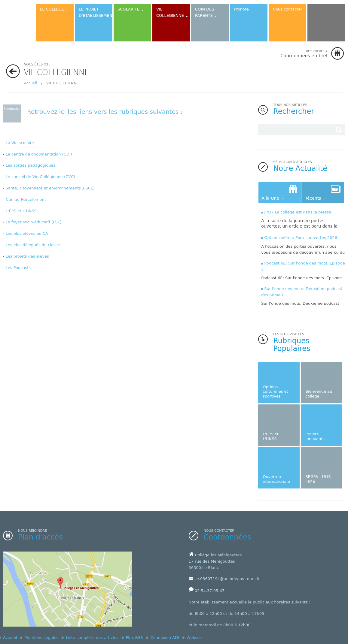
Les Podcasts (18, 268)
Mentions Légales (41, 638)
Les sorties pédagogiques (31, 165)
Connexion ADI (165, 638)
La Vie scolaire (20, 143)
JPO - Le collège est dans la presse (298, 212)
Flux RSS (134, 638)
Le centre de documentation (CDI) (39, 154)
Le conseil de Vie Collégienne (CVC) (40, 177)
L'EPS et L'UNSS (21, 211)
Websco (194, 638)
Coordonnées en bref (304, 54)
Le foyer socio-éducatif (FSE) (34, 222)
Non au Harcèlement (26, 200)
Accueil (31, 83)
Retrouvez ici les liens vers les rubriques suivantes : (105, 112)
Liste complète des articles (92, 638)
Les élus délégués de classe (33, 245)
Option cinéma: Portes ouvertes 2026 (301, 238)
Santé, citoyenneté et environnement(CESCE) (50, 188)
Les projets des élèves (27, 256)
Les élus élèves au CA (27, 233)
